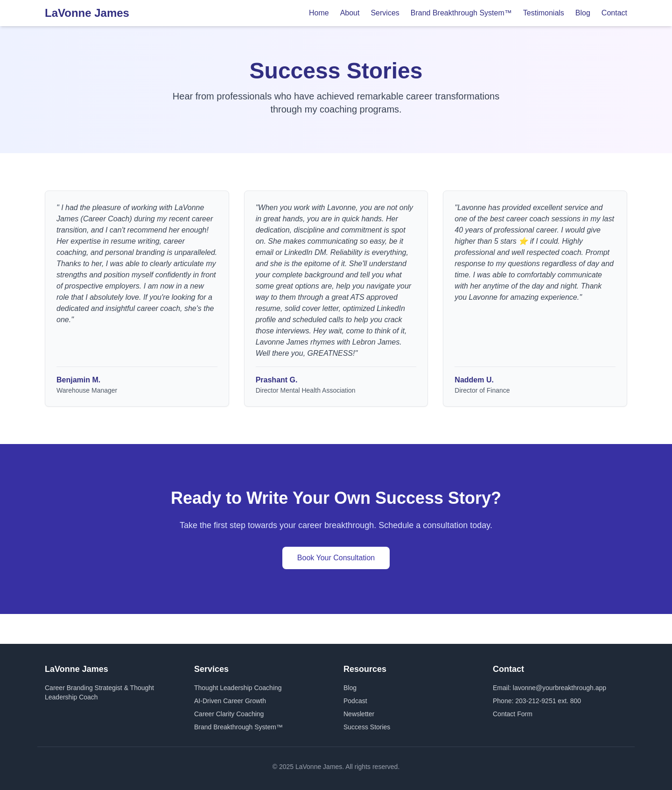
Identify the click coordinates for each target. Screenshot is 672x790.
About (350, 13)
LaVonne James (87, 13)
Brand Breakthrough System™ (461, 13)
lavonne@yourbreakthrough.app (560, 688)
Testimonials (544, 13)
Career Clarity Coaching (229, 714)
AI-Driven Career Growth (230, 701)
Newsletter (359, 714)
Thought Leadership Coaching (238, 688)
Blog (583, 13)
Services (385, 13)
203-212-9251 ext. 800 (548, 701)
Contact (614, 13)
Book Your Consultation (336, 558)
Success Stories (367, 727)
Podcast (355, 701)
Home (319, 13)
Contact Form (513, 714)
